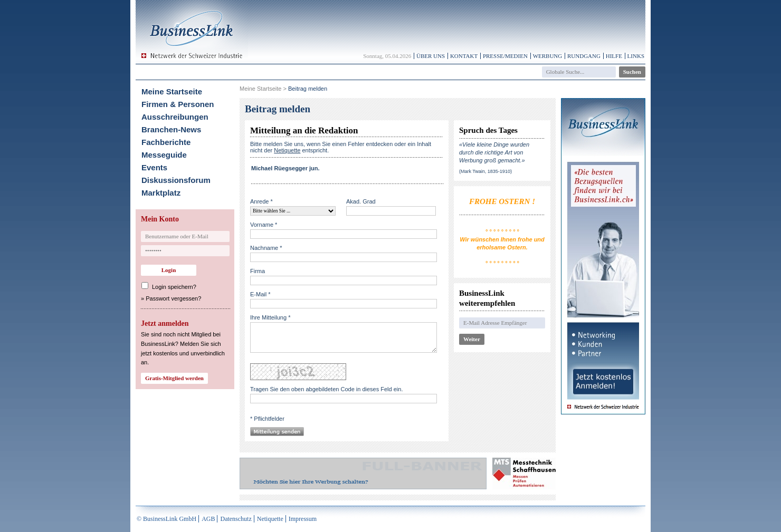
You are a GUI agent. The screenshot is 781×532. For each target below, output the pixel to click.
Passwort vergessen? (173, 298)
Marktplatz (161, 193)
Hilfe (614, 56)
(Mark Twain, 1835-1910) (485, 171)
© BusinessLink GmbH (166, 519)
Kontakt (464, 56)
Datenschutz (236, 519)
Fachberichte (166, 142)
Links (636, 56)
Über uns (431, 56)
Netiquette (270, 519)
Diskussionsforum (176, 180)
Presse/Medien (505, 56)
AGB (208, 519)
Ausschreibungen (175, 117)
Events (154, 167)
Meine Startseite (172, 91)
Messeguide (164, 155)
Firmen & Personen (178, 104)
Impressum (303, 519)
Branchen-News (171, 129)
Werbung (548, 56)
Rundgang (584, 56)
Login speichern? (174, 287)
